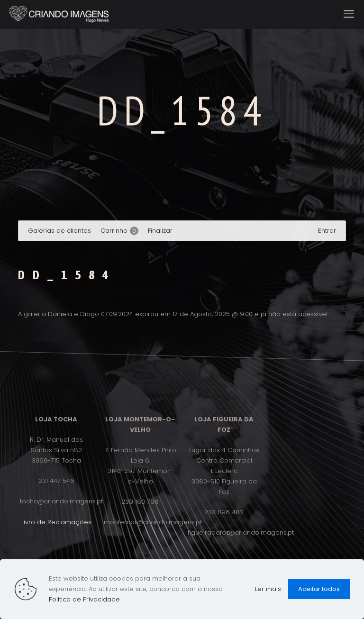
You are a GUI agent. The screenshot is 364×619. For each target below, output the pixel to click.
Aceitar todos (319, 589)
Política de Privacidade (84, 599)
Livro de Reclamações (56, 522)
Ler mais (268, 589)
